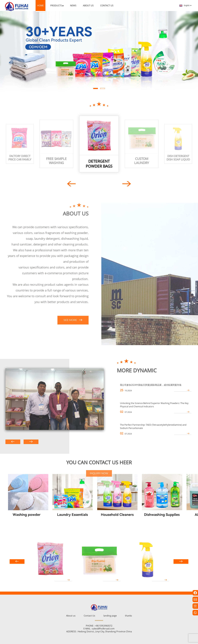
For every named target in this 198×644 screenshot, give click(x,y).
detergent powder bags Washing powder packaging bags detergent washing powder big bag (99, 164)
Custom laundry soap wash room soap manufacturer (142, 161)
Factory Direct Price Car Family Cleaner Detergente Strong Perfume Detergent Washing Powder (20, 158)
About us (88, 6)
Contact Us (107, 6)
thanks (128, 616)
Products (57, 6)
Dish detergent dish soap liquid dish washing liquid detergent (178, 158)
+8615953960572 (104, 626)
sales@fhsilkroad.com (103, 629)
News (73, 6)
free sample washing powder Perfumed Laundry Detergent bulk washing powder (56, 161)
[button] (96, 88)
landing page (110, 616)
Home (40, 6)
